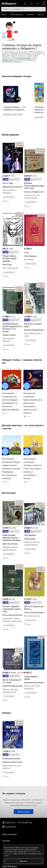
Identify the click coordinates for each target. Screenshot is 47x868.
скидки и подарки (24, 58)
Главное (30, 14)
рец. (18, 143)
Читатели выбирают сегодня (17, 76)
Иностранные (17, 14)
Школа (41, 14)
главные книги (8, 60)
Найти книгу (23, 812)
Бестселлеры (9, 493)
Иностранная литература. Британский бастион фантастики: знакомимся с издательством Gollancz (33, 403)
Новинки (6, 713)
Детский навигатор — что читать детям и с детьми (23, 427)
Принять (23, 861)
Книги (4, 14)
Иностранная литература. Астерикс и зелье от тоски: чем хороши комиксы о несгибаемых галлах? (33, 469)
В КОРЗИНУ (9, 197)
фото (19, 145)
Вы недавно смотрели (14, 793)
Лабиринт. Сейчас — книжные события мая (22, 361)
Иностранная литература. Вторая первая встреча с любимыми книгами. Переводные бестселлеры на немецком (11, 469)
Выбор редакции (10, 135)
